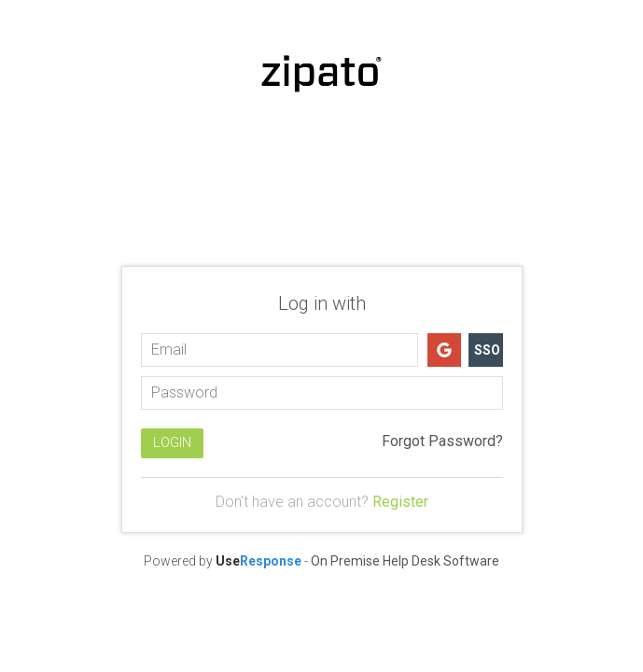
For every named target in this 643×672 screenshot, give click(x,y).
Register (400, 502)
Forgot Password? (442, 441)
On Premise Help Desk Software (405, 561)
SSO (487, 350)
